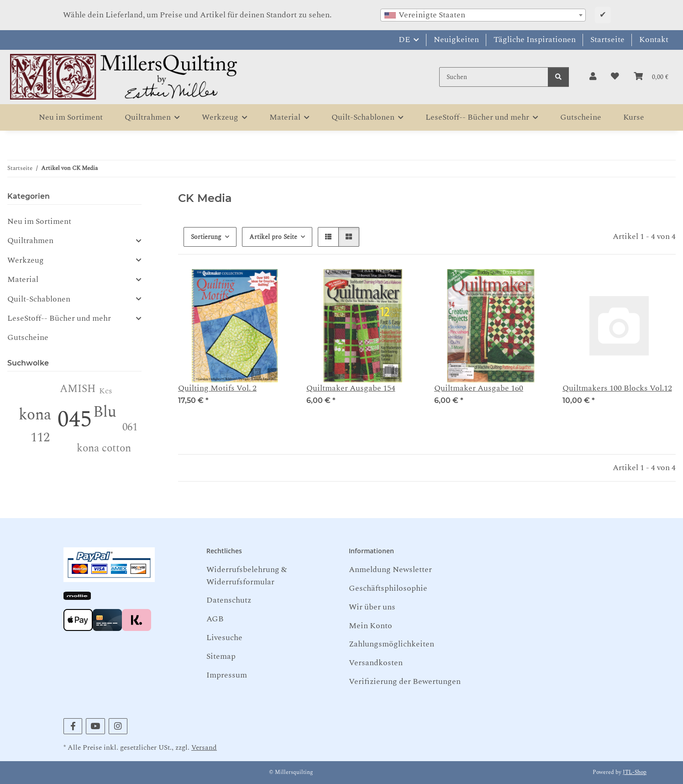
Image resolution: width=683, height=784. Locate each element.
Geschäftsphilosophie (388, 588)
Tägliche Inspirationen (535, 40)
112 (40, 437)
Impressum (227, 675)
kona (35, 415)
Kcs (106, 391)
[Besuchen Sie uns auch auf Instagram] (118, 726)
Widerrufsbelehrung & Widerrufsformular (247, 575)
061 (130, 427)
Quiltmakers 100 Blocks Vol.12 (617, 388)
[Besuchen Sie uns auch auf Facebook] (73, 726)
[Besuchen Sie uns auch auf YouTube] (95, 726)
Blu (105, 412)
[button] (593, 77)
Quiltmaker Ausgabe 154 (351, 388)
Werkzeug (26, 260)
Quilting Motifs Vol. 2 (217, 388)
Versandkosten (376, 663)
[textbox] (483, 15)
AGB (215, 619)
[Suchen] (494, 77)
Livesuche (224, 638)
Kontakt (654, 40)
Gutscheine (28, 337)
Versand (204, 748)
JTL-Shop (635, 772)
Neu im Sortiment (39, 221)
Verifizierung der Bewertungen (405, 681)
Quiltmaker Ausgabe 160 (479, 388)
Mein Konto (370, 626)
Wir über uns (372, 607)
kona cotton (104, 448)
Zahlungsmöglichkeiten (391, 644)
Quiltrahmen (30, 241)
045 (75, 420)
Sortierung (206, 237)
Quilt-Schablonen (39, 299)
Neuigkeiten (456, 40)
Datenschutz (229, 600)
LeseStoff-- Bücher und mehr (59, 318)
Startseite (607, 40)
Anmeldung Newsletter (390, 569)
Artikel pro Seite (273, 237)
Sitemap (221, 656)
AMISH (78, 389)
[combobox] (483, 15)
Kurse (634, 117)
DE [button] (404, 40)
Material (23, 280)
